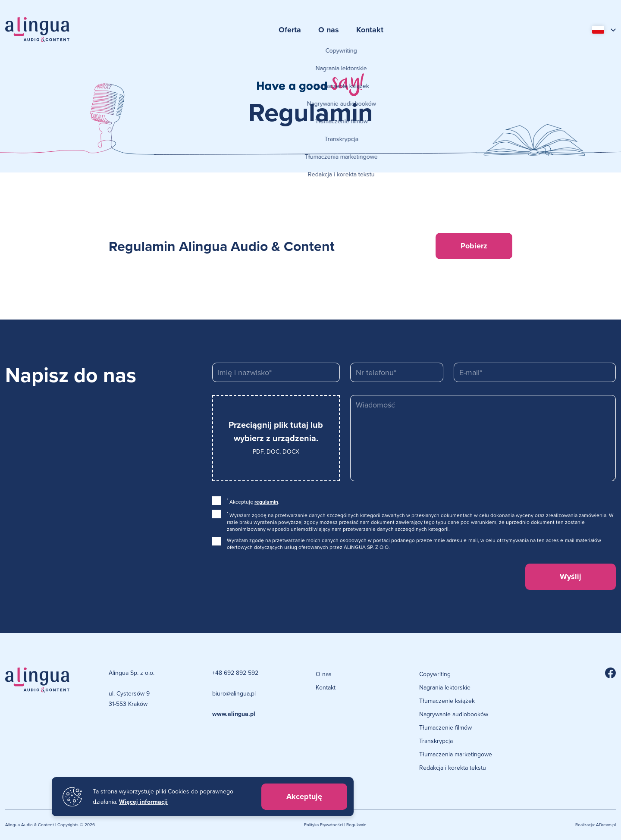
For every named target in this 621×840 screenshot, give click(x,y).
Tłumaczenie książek (447, 701)
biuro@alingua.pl (234, 693)
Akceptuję (304, 796)
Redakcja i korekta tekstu (453, 768)
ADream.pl (606, 824)
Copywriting (435, 674)
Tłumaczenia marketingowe (456, 754)
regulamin (266, 502)
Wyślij (571, 577)
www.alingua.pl (234, 714)
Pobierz (474, 246)
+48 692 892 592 (235, 673)
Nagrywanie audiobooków (454, 714)
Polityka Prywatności (323, 824)
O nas (329, 30)
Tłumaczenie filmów (445, 727)
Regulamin (356, 824)
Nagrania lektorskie (445, 687)
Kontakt (370, 30)
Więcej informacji (143, 802)
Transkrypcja (436, 741)
